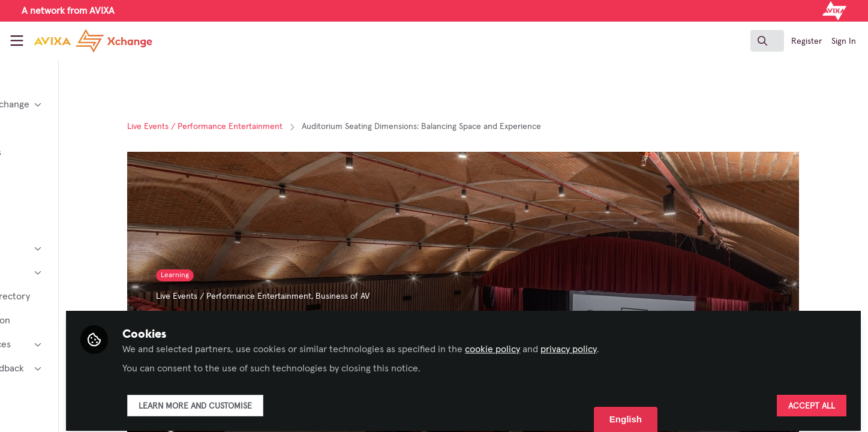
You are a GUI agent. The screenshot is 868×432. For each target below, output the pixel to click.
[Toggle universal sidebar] (17, 41)
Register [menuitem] (807, 41)
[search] (767, 41)
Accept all (812, 400)
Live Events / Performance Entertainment (253, 127)
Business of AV (391, 296)
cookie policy (587, 343)
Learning (223, 275)
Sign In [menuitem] (844, 41)
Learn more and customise (290, 400)
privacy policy (663, 343)
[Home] (83, 41)
